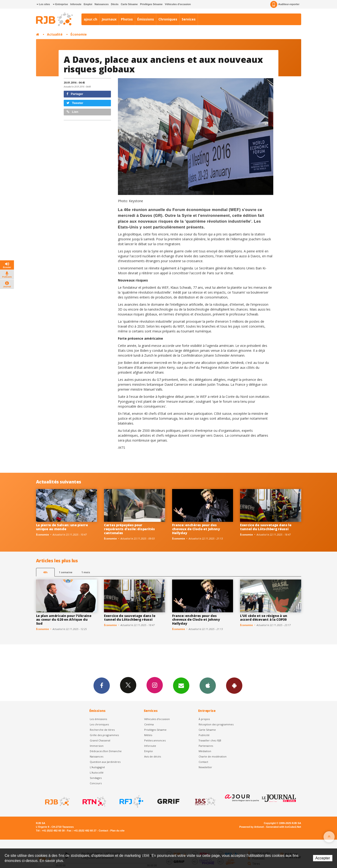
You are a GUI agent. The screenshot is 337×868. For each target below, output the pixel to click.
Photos (127, 19)
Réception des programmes (216, 724)
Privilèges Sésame (151, 4)
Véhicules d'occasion (178, 4)
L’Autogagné (97, 767)
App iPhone (208, 685)
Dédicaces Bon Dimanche (106, 751)
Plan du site (117, 831)
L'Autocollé (97, 772)
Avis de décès (153, 756)
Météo (148, 735)
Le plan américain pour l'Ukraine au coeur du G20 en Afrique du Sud (64, 620)
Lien (72, 112)
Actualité (55, 34)
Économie (79, 34)
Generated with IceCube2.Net (284, 827)
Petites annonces (155, 740)
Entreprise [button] (60, 4)
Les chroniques (99, 724)
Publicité (204, 735)
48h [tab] (45, 572)
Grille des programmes (104, 735)
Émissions (146, 19)
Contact (203, 762)
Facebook (102, 685)
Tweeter (75, 103)
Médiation (205, 751)
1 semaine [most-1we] (66, 572)
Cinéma (149, 724)
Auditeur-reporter (285, 4)
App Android (234, 685)
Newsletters (181, 685)
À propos (204, 719)
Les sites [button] (43, 4)
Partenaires (206, 746)
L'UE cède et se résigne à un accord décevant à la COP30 (264, 618)
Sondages (96, 778)
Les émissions (98, 719)
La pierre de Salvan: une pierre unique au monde (62, 527)
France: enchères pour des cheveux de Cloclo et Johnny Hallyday (196, 529)
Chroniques (168, 19)
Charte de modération (213, 756)
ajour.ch (90, 19)
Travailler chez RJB (210, 740)
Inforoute (76, 4)
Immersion (97, 746)
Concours (96, 783)
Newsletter (205, 767)
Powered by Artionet (252, 827)
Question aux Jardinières (105, 762)
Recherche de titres (102, 730)
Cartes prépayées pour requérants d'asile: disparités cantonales (129, 529)
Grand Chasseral (100, 740)
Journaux (109, 19)
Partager (75, 94)
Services (189, 19)
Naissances (102, 4)
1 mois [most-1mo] (86, 572)
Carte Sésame (129, 4)
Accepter (323, 858)
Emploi (88, 4)
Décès (115, 4)
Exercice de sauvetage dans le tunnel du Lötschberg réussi (266, 527)
